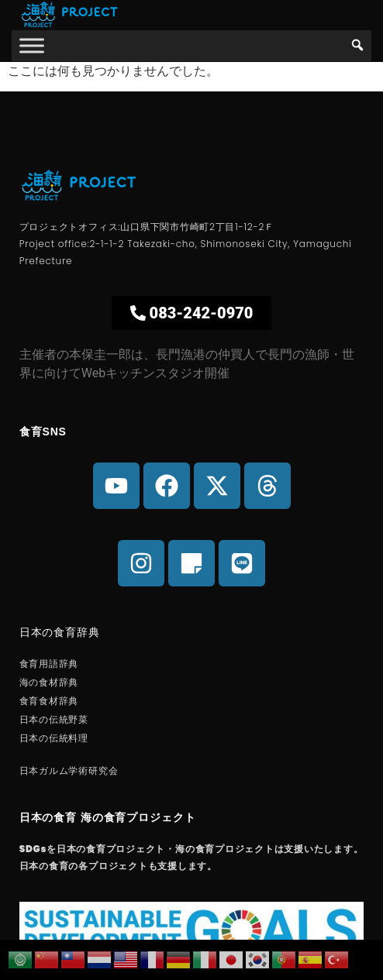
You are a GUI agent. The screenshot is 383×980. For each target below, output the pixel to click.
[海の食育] (32, 45)
